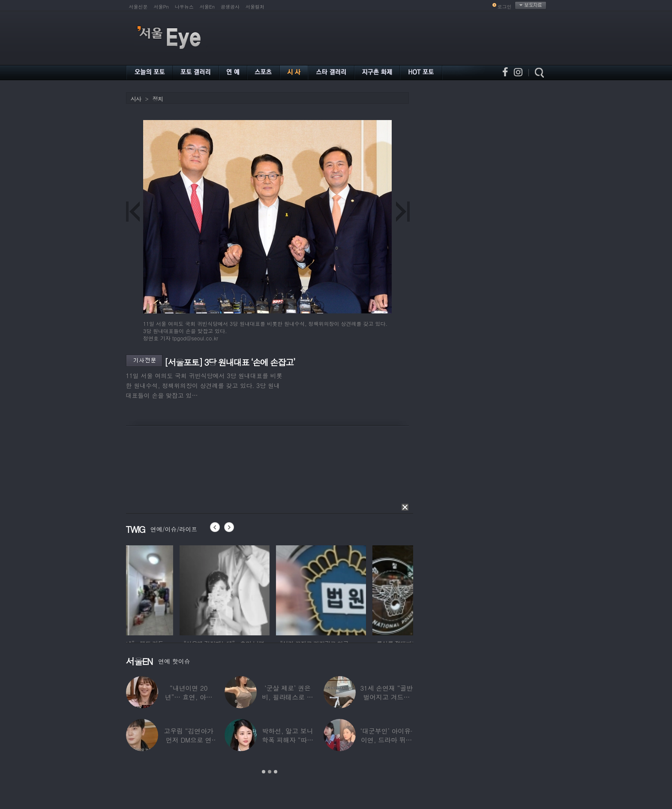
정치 (158, 99)
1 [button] (264, 772)
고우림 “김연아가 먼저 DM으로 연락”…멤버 (189, 740)
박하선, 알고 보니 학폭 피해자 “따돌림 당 (288, 740)
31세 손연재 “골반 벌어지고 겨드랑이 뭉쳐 (386, 697)
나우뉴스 (184, 7)
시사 (136, 99)
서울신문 (138, 7)
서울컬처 (255, 7)
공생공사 (230, 7)
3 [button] (276, 772)
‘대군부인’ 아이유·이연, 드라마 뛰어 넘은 (387, 740)
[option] (171, 589)
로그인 (505, 7)
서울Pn (161, 7)
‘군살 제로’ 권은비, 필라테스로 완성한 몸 (287, 697)
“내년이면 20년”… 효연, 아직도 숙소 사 (189, 697)
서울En (207, 7)
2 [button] (270, 772)
